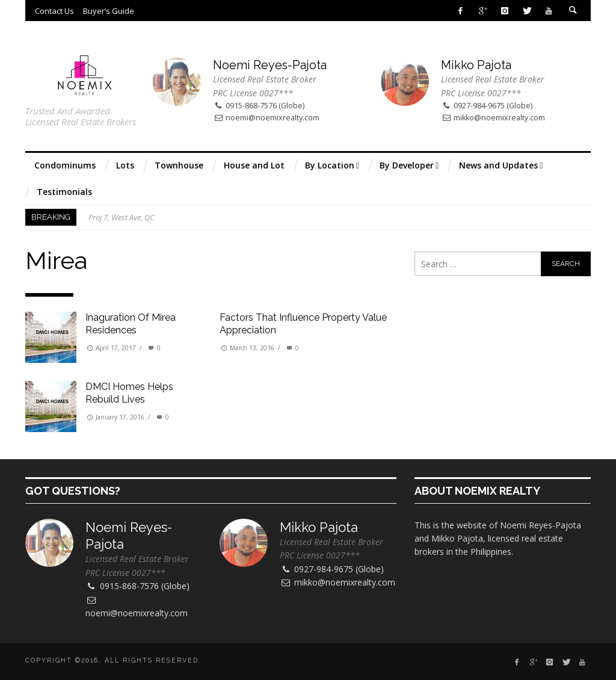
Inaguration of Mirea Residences (131, 324)
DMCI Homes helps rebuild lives (129, 393)
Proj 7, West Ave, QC (122, 217)
